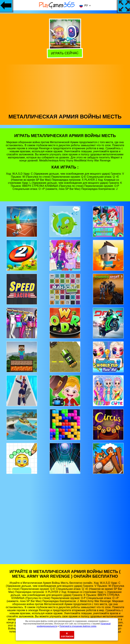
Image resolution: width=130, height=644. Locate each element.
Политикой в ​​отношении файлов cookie (78, 626)
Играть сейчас (66, 53)
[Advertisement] (65, 88)
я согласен (67, 635)
